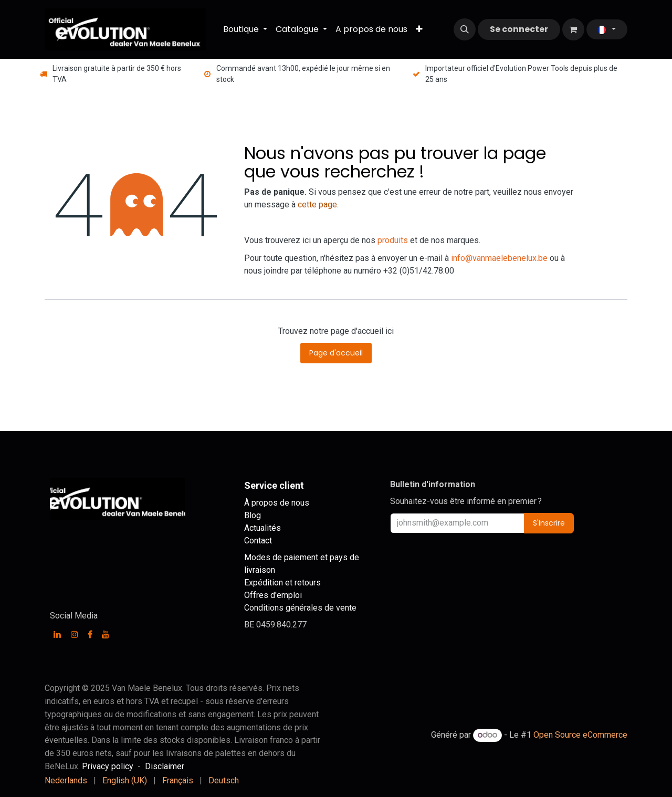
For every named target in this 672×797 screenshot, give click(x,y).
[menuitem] (245, 29)
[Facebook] (90, 634)
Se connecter (519, 29)
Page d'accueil (336, 353)
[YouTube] (106, 634)
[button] (465, 29)
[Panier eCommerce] (573, 29)
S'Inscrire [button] (549, 523)
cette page (317, 205)
